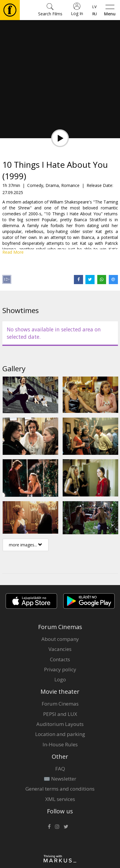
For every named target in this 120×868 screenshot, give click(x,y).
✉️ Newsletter (60, 779)
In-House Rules (60, 744)
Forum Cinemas (60, 704)
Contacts (60, 659)
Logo (60, 679)
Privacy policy (60, 669)
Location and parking (60, 734)
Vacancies (60, 649)
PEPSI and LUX (60, 714)
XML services (60, 799)
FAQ (60, 769)
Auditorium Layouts (60, 724)
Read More (13, 252)
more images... (26, 545)
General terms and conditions (60, 789)
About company (60, 639)
